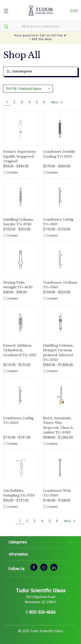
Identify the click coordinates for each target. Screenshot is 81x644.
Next (57, 102)
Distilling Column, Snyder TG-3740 (18, 222)
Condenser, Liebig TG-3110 (58, 222)
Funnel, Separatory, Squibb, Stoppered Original (20, 156)
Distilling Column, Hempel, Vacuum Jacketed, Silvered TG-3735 (58, 353)
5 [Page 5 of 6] (37, 102)
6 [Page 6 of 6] (44, 102)
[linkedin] (54, 567)
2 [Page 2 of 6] (14, 102)
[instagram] (44, 567)
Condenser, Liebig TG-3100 (18, 420)
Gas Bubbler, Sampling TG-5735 (19, 493)
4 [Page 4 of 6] (29, 102)
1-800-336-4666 (40, 612)
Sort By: (12, 89)
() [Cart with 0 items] (74, 11)
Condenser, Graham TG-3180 (60, 285)
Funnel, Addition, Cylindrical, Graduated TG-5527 (20, 350)
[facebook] (34, 567)
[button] (40, 71)
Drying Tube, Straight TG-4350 (18, 285)
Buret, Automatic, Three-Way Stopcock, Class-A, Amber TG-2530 (58, 425)
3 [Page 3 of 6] (22, 102)
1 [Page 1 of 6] (7, 102)
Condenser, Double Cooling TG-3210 (59, 154)
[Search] (4, 26)
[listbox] (35, 89)
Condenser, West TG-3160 (57, 493)
